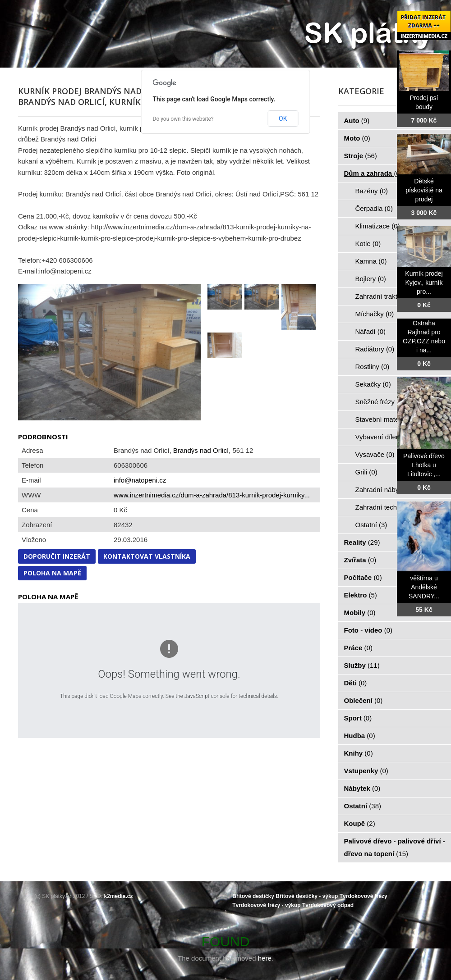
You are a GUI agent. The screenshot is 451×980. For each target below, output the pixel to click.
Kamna (371, 261)
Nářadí (371, 331)
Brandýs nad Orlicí (201, 450)
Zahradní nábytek (387, 490)
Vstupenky (366, 771)
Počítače (363, 577)
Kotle (368, 244)
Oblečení (364, 700)
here (265, 958)
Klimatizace (378, 226)
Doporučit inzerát (57, 556)
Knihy (359, 753)
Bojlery (371, 279)
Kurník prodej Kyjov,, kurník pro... (424, 283)
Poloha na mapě (52, 573)
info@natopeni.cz (140, 480)
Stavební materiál (387, 419)
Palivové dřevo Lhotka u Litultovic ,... (424, 465)
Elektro (361, 595)
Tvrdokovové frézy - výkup (266, 905)
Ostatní (371, 525)
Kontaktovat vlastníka (147, 556)
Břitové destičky (253, 896)
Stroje (361, 156)
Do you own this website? (183, 119)
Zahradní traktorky (388, 296)
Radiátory (375, 349)
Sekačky (373, 384)
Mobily (360, 613)
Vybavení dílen (383, 437)
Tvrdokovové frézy (364, 896)
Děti (356, 683)
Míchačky (375, 314)
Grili (366, 472)
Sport (358, 718)
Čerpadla (374, 208)
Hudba (360, 736)
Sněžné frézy (380, 402)
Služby (362, 665)
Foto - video (368, 630)
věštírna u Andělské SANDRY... (424, 587)
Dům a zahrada (373, 173)
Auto (357, 121)
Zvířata (360, 560)
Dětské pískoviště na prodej (424, 190)
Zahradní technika (388, 507)
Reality (362, 542)
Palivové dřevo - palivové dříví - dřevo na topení (395, 847)
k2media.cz (119, 896)
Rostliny (373, 367)
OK (283, 119)
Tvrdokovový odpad (328, 905)
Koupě (360, 823)
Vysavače (375, 454)
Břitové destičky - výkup (307, 896)
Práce (358, 648)
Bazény (372, 191)
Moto (357, 138)
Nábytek (362, 788)
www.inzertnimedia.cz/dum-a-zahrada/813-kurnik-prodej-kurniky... (212, 495)
